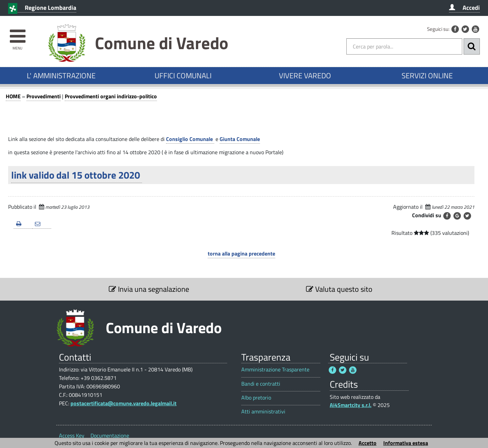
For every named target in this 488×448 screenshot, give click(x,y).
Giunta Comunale (240, 139)
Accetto (368, 443)
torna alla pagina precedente (241, 253)
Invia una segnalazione (149, 289)
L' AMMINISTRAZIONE (61, 76)
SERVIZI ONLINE (427, 76)
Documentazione (110, 435)
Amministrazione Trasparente (275, 370)
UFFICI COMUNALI (183, 76)
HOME (13, 96)
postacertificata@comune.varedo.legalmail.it (124, 403)
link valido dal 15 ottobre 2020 (77, 175)
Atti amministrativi (263, 412)
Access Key (72, 435)
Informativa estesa (406, 443)
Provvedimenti (44, 96)
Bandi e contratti (261, 384)
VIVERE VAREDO (305, 76)
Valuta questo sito (339, 289)
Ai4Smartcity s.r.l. (351, 405)
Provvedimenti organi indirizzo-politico (111, 96)
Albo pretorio (256, 398)
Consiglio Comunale (190, 139)
